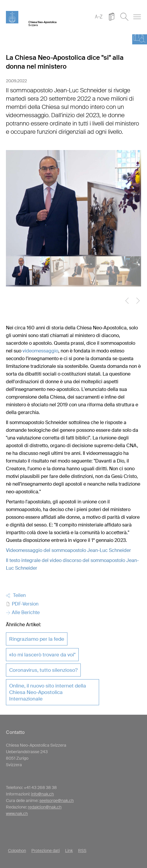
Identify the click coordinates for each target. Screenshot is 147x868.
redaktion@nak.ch (45, 807)
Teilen (16, 595)
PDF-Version (22, 604)
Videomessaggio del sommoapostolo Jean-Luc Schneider (68, 550)
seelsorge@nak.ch (56, 801)
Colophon (17, 851)
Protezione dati (46, 851)
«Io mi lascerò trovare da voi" (42, 655)
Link (69, 851)
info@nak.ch (42, 794)
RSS (82, 851)
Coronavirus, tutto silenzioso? (43, 670)
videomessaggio (40, 351)
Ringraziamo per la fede (37, 639)
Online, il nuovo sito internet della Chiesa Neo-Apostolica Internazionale (48, 692)
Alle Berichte (23, 612)
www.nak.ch (17, 814)
